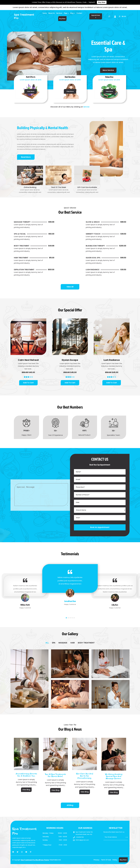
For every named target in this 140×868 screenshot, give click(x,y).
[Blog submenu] (74, 13)
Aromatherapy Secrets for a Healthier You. (26, 775)
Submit (127, 837)
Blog (72, 13)
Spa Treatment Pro (24, 16)
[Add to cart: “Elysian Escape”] (70, 383)
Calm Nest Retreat (28, 360)
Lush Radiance (112, 360)
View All (70, 287)
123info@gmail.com (82, 840)
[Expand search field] (109, 16)
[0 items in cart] (122, 16)
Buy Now (102, 2)
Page (66, 13)
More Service (108, 70)
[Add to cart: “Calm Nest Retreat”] (28, 383)
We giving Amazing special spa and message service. (114, 776)
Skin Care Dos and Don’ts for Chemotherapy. (85, 776)
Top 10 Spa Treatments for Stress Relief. (55, 775)
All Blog (70, 805)
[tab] (47, 643)
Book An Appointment (100, 527)
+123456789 (80, 837)
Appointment (96, 16)
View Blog (26, 790)
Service (86, 107)
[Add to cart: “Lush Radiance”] (112, 383)
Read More (26, 157)
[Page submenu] (68, 13)
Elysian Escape (70, 360)
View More (31, 91)
